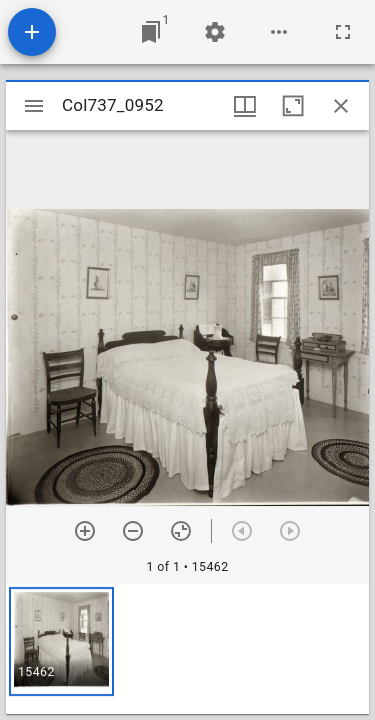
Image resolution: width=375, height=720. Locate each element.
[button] (61, 641)
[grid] (187, 649)
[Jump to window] (151, 32)
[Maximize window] (293, 106)
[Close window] (341, 106)
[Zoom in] (85, 531)
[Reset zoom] (181, 531)
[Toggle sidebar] (34, 106)
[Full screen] (343, 32)
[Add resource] (32, 32)
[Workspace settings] (215, 32)
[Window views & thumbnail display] (245, 106)
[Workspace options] (279, 32)
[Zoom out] (133, 531)
